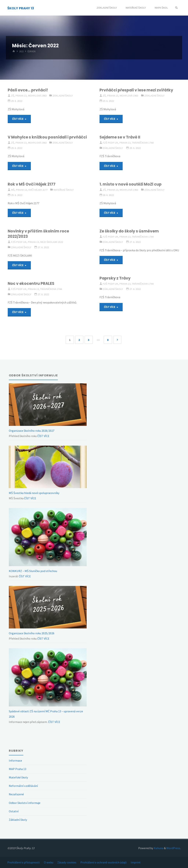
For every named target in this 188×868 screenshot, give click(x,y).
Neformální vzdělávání (23, 786)
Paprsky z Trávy (115, 278)
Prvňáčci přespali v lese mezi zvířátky (136, 90)
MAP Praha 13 (18, 769)
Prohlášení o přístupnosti (23, 862)
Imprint (136, 862)
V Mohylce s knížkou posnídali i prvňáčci (47, 137)
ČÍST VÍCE (43, 436)
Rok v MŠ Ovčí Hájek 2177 (32, 184)
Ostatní (14, 811)
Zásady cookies (67, 862)
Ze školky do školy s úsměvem (129, 231)
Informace (15, 760)
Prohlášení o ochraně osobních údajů (104, 862)
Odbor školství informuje (25, 803)
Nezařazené (16, 794)
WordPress (173, 848)
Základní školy (63, 96)
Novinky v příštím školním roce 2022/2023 (38, 234)
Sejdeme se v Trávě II (120, 137)
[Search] (176, 8)
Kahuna (158, 848)
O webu (49, 862)
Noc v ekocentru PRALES (31, 283)
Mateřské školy (64, 190)
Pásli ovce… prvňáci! (28, 90)
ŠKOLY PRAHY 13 (21, 8)
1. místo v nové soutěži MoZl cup (131, 184)
